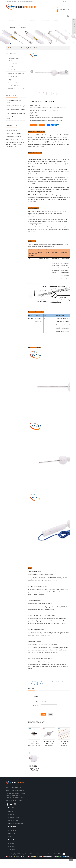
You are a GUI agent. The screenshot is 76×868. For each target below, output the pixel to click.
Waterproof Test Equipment (16, 73)
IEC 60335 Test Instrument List (17, 89)
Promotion (11, 814)
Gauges (10, 80)
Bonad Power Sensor (15, 85)
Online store (11, 849)
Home (11, 21)
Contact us (24, 27)
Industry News (12, 833)
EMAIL (42, 125)
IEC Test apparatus (13, 76)
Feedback (12, 27)
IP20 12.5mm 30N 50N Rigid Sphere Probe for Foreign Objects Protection (39, 682)
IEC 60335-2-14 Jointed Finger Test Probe (34, 768)
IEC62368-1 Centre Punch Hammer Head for (34, 743)
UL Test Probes (13, 64)
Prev (32, 72)
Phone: (36, 696)
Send (43, 714)
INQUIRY (34, 125)
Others (11, 66)
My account (11, 846)
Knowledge (11, 836)
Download (45, 21)
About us (21, 21)
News (56, 21)
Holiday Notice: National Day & (16, 106)
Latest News (12, 826)
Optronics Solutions (13, 83)
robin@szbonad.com (63, 9)
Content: (36, 706)
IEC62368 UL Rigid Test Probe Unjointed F (49, 743)
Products (33, 21)
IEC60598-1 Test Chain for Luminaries (64, 743)
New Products (12, 811)
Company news (12, 830)
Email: (36, 701)
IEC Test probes (38, 48)
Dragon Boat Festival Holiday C (16, 109)
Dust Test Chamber (13, 70)
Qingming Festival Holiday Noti (16, 113)
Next (66, 72)
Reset (50, 714)
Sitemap (61, 854)
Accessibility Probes (27, 48)
